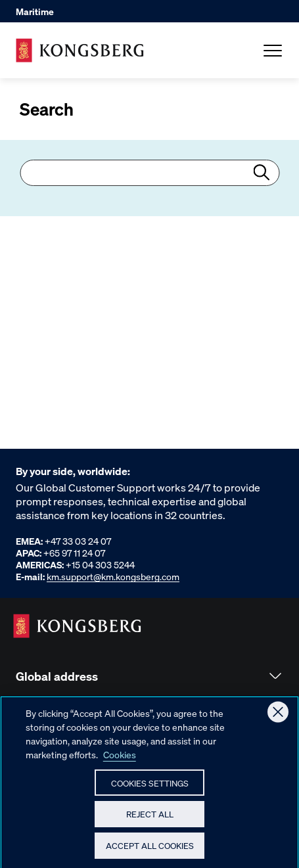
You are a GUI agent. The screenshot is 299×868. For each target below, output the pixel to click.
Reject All (150, 820)
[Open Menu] (273, 51)
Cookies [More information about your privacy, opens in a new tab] (120, 760)
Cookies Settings (150, 788)
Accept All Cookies (150, 851)
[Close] (278, 718)
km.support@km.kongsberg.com (113, 576)
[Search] (149, 173)
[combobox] (149, 173)
